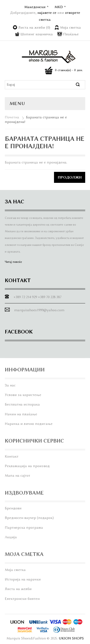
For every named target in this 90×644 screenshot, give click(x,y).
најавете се (47, 13)
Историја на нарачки (23, 579)
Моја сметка (70, 27)
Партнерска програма (24, 528)
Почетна (12, 117)
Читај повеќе (13, 262)
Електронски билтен (22, 599)
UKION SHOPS (71, 638)
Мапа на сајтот (18, 475)
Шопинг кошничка (37, 34)
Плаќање (71, 34)
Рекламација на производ (27, 466)
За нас (10, 385)
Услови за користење (23, 395)
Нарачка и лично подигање (29, 424)
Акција (11, 537)
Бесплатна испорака (22, 404)
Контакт (12, 456)
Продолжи (70, 177)
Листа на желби (18, 589)
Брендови (13, 508)
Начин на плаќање (21, 414)
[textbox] (40, 85)
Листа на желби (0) (34, 27)
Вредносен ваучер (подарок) (29, 518)
